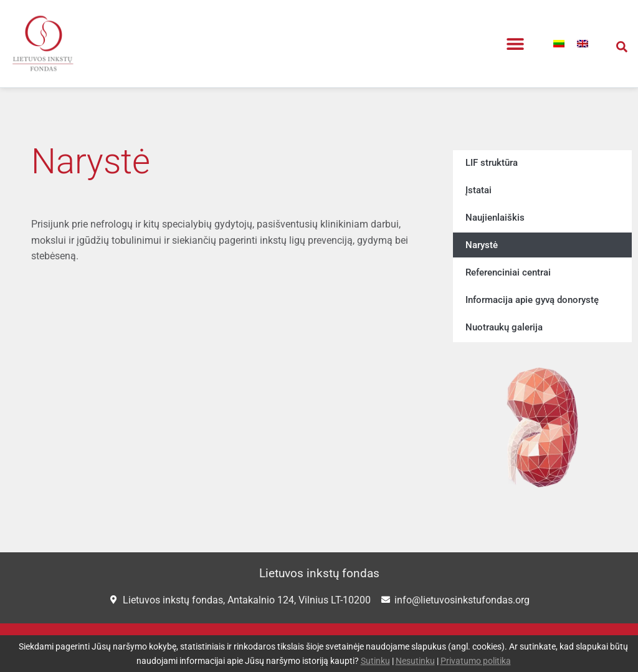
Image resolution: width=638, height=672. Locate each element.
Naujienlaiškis (495, 218)
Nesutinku (415, 661)
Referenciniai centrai (508, 272)
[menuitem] (559, 44)
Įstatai (478, 190)
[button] (516, 44)
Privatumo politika (476, 661)
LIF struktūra (492, 163)
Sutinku (375, 661)
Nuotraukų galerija (504, 327)
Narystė (482, 245)
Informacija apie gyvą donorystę (532, 300)
